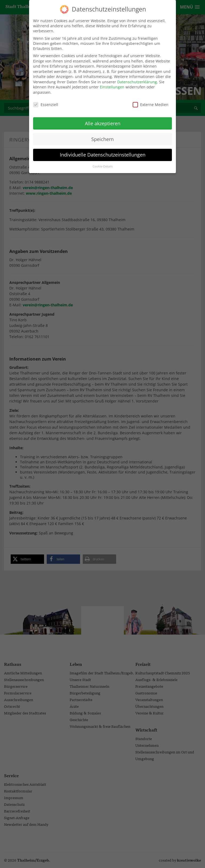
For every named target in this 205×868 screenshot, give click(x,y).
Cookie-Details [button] (103, 163)
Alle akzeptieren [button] (103, 120)
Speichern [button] (102, 135)
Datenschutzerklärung (137, 78)
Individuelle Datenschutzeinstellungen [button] (103, 151)
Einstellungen (112, 83)
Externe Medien (151, 101)
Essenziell (46, 101)
